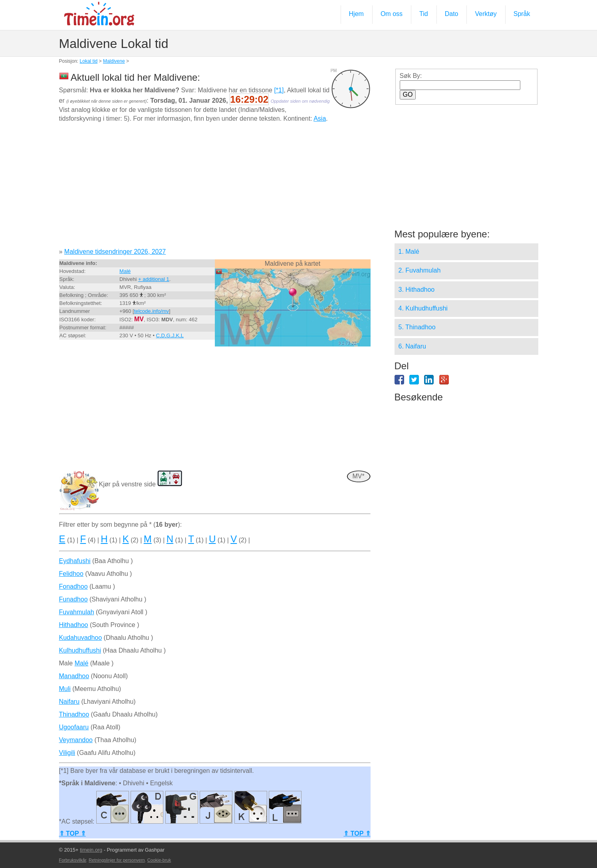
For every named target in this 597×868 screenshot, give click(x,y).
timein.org (91, 850)
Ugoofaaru (74, 727)
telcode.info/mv (152, 311)
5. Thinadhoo (417, 327)
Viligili (67, 753)
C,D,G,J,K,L (170, 335)
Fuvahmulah (77, 612)
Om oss (392, 14)
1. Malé (409, 252)
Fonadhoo (73, 586)
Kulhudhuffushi (80, 650)
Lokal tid (89, 61)
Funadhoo (73, 599)
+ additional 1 (154, 279)
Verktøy (486, 14)
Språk (522, 14)
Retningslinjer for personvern (117, 860)
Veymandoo (76, 740)
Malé (125, 271)
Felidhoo (71, 574)
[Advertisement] (215, 188)
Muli (65, 689)
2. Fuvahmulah (420, 270)
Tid (424, 14)
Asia (320, 118)
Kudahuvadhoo (81, 638)
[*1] (279, 90)
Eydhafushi (75, 561)
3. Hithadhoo (417, 290)
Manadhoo (74, 676)
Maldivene (114, 61)
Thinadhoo (74, 714)
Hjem (356, 14)
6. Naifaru (412, 346)
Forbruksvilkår (73, 860)
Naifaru (69, 702)
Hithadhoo (74, 625)
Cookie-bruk (159, 860)
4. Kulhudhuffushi (423, 308)
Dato (452, 14)
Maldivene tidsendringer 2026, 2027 (115, 252)
